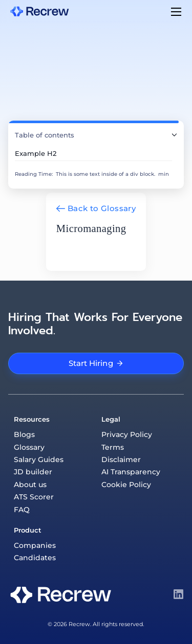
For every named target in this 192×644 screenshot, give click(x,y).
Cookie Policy (126, 485)
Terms (113, 447)
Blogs (24, 434)
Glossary (29, 447)
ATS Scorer (34, 497)
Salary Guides (39, 459)
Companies (35, 545)
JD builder (33, 472)
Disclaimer (121, 459)
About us (30, 485)
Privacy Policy (127, 434)
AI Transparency (131, 472)
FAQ (22, 510)
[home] (39, 11)
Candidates (35, 558)
